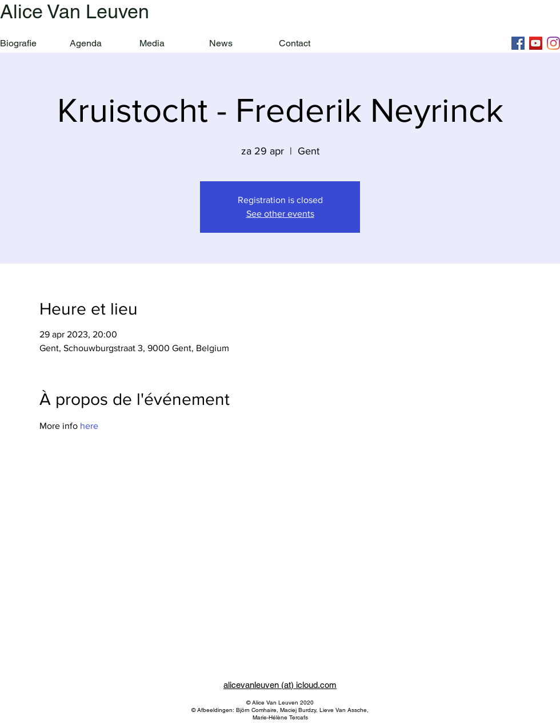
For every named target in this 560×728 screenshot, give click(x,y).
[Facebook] (518, 43)
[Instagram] (553, 43)
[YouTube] (536, 43)
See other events (280, 214)
